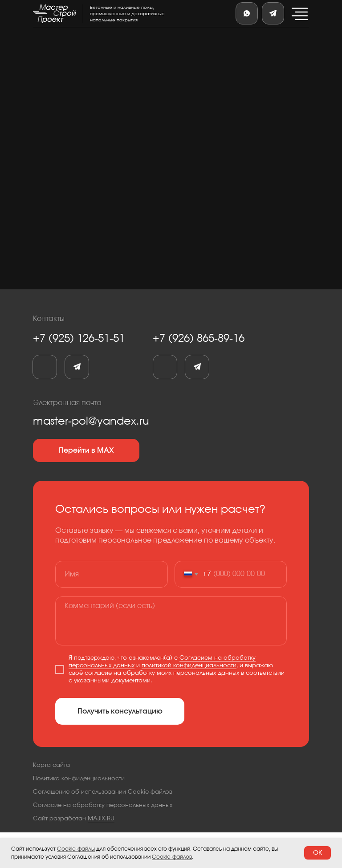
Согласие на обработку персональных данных (103, 805)
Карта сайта (51, 765)
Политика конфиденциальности (79, 779)
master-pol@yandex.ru (91, 422)
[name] (112, 574)
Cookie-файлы (76, 849)
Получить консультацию (120, 711)
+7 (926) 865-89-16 (199, 339)
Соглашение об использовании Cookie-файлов (103, 792)
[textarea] (171, 621)
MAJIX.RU (101, 819)
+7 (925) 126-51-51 (79, 339)
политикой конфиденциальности (189, 666)
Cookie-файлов (172, 857)
